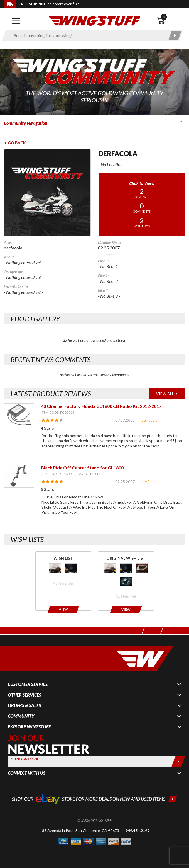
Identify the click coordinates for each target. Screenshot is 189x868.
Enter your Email (25, 759)
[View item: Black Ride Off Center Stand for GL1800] (19, 476)
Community (21, 716)
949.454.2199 (138, 831)
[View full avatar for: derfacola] (47, 193)
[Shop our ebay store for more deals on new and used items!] (94, 799)
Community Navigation (26, 123)
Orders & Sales (24, 705)
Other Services (24, 695)
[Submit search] (175, 35)
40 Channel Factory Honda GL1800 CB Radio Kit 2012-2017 (101, 406)
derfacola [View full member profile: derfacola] (149, 420)
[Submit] (178, 762)
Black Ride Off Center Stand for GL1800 (82, 468)
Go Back (15, 143)
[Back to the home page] (95, 20)
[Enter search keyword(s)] (88, 35)
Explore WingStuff (29, 727)
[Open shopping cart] (171, 21)
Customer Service (28, 684)
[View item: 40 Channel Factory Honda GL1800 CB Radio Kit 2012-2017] (19, 415)
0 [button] (164, 17)
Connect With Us (27, 773)
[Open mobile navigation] (16, 21)
